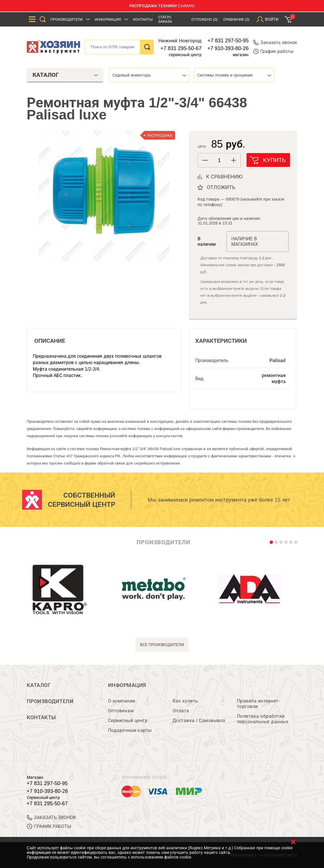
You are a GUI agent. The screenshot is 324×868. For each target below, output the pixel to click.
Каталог (39, 685)
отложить (221, 187)
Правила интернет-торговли (259, 704)
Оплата (181, 711)
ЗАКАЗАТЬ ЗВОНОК (51, 817)
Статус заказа (165, 19)
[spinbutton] (219, 160)
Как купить (185, 701)
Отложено (204, 19)
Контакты (143, 19)
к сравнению (224, 177)
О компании (122, 701)
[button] (233, 160)
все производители (162, 645)
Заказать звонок (275, 42)
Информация (108, 19)
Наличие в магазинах (245, 241)
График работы (273, 51)
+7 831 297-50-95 (228, 41)
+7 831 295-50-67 (181, 48)
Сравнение (236, 19)
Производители (67, 19)
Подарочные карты (130, 730)
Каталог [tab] (65, 75)
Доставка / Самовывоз (199, 721)
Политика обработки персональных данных (263, 719)
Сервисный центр (128, 721)
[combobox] (149, 75)
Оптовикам (121, 711)
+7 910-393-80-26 (228, 48)
